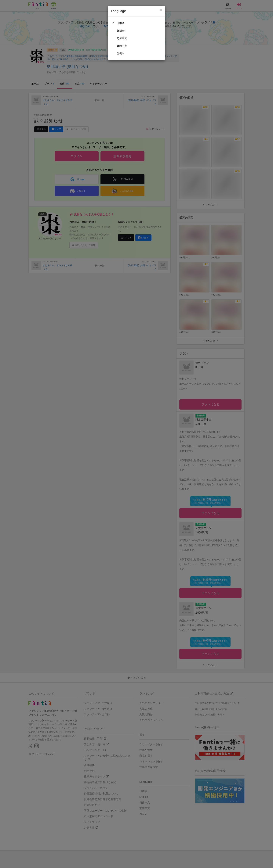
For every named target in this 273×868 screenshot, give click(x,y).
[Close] (161, 10)
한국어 (121, 53)
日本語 (121, 23)
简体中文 (122, 38)
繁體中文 (122, 46)
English (121, 31)
